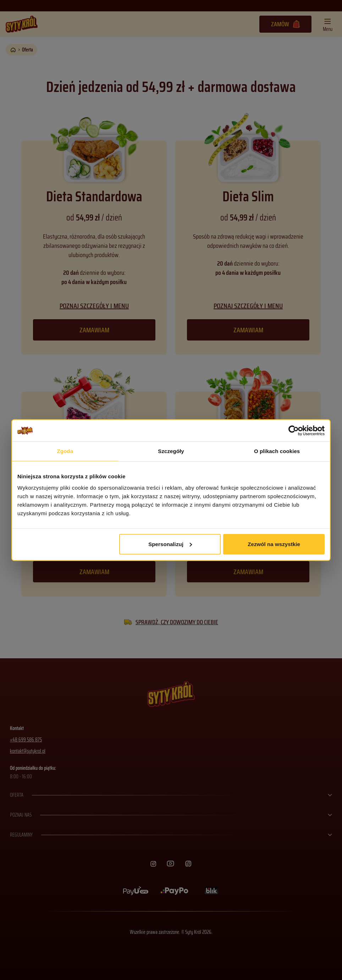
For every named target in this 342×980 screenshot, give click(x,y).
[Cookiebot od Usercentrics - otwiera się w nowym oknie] (294, 431)
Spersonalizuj (170, 544)
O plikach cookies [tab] (277, 451)
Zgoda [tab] (65, 451)
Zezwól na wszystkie (274, 544)
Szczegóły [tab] (171, 451)
